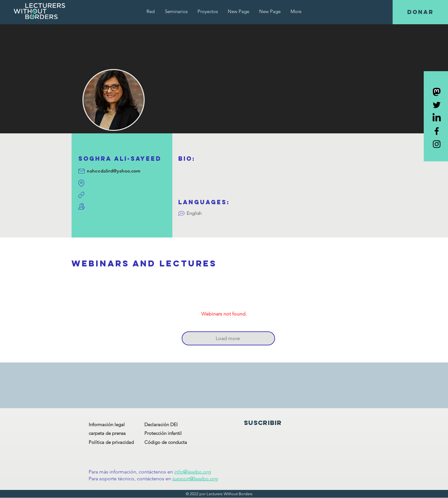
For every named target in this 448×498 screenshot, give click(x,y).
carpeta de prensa (107, 433)
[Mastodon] (437, 92)
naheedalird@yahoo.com (114, 171)
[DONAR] (420, 12)
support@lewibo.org (195, 479)
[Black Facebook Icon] (437, 131)
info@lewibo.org (193, 472)
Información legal (107, 424)
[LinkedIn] (437, 118)
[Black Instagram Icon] (437, 144)
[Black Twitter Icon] (437, 105)
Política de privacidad (111, 442)
